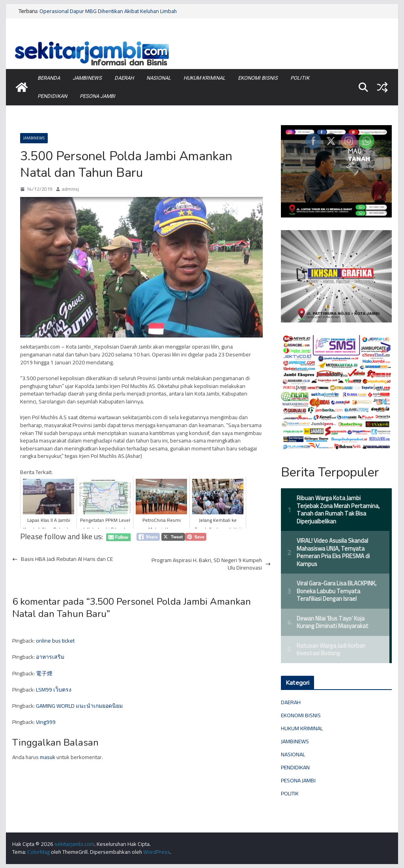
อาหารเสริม (50, 657)
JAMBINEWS (87, 78)
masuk (48, 757)
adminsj (70, 189)
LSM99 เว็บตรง (54, 690)
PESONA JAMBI (97, 96)
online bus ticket (55, 641)
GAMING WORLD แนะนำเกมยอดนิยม (79, 706)
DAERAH (124, 78)
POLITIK (300, 78)
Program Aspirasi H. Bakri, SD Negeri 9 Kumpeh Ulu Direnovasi (211, 564)
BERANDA (49, 78)
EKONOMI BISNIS (258, 78)
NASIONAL (159, 78)
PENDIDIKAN (52, 96)
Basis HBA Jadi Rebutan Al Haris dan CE (63, 559)
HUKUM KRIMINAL (204, 78)
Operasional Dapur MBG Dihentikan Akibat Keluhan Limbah (108, 11)
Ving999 (46, 722)
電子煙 (44, 673)
